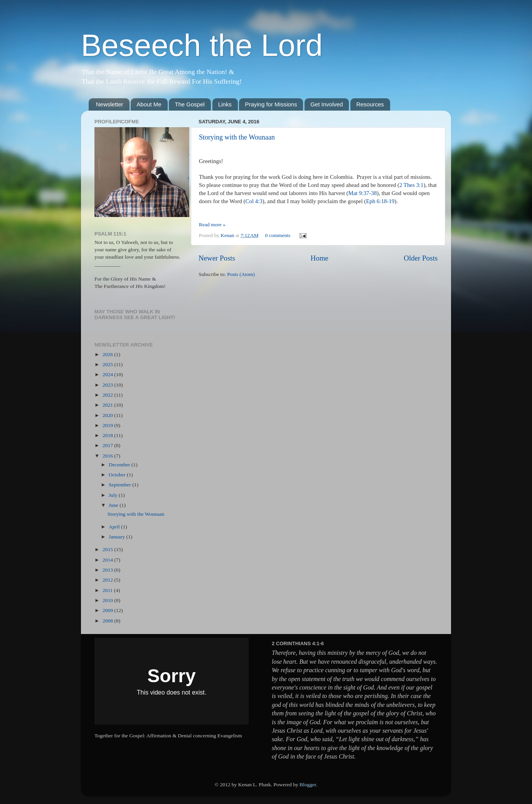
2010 (108, 600)
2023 (108, 385)
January (117, 537)
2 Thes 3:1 (411, 185)
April (115, 527)
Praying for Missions (271, 104)
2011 (108, 590)
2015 (108, 549)
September (120, 485)
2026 (108, 354)
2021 (108, 405)
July (114, 495)
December (120, 465)
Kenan (228, 235)
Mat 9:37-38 (363, 193)
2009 (108, 610)
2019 (108, 425)
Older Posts (421, 258)
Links (225, 104)
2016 (108, 456)
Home (320, 258)
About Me (149, 104)
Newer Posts (217, 258)
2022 (108, 395)
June (114, 505)
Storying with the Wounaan (237, 137)
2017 (108, 445)
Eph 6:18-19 (380, 201)
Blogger (308, 785)
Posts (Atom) (241, 274)
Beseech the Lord (202, 45)
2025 (108, 364)
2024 (108, 374)
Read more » (212, 225)
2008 (108, 621)
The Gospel (190, 104)
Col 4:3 (254, 201)
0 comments (278, 235)
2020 (108, 415)
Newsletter (110, 104)
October (118, 475)
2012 (108, 580)
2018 (108, 435)
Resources (370, 104)
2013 (108, 570)
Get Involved (327, 104)
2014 (108, 560)
